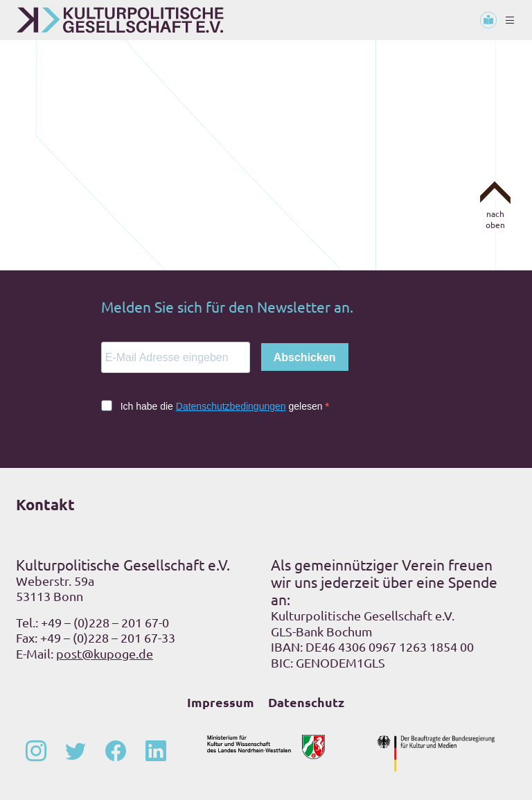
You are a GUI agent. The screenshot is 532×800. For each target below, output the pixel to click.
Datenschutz (306, 702)
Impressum (221, 702)
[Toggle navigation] (510, 20)
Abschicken (305, 357)
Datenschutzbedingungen (231, 406)
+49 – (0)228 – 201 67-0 (105, 622)
